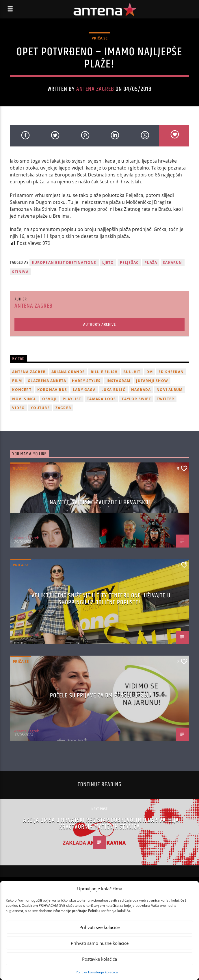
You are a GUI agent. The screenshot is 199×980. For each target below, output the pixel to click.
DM (150, 372)
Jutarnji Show (152, 381)
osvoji (49, 399)
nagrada (141, 390)
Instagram (119, 381)
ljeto (108, 263)
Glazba (20, 468)
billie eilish (104, 372)
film (17, 381)
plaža (151, 263)
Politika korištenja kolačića (97, 972)
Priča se (100, 38)
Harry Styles (86, 381)
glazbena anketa (47, 381)
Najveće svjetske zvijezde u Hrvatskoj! (101, 502)
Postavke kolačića (100, 959)
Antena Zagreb (95, 89)
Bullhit (132, 372)
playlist (72, 399)
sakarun (172, 263)
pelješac (129, 263)
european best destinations (64, 263)
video (18, 408)
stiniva (20, 272)
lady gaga (84, 390)
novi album (170, 390)
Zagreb (63, 408)
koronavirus (52, 390)
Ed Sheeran (171, 372)
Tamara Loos (101, 399)
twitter (165, 399)
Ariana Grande (68, 372)
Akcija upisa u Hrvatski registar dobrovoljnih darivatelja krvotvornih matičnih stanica (101, 824)
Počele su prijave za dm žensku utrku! (101, 696)
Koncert (22, 390)
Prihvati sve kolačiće (100, 927)
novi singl (24, 399)
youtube (40, 408)
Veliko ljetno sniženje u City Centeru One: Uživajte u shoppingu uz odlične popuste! (101, 599)
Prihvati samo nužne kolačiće (100, 943)
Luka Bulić (113, 390)
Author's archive (100, 325)
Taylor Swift (136, 399)
